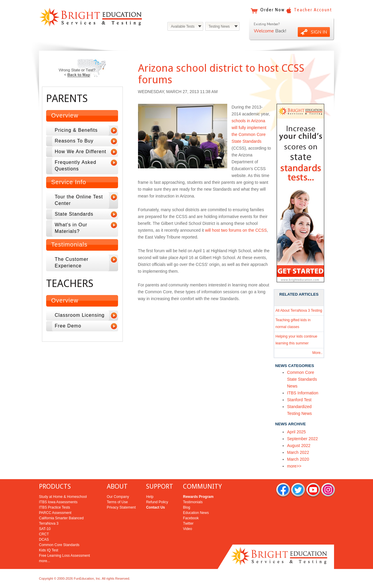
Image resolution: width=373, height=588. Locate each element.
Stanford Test (299, 400)
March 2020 (298, 459)
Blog (186, 507)
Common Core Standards (59, 545)
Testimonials (69, 244)
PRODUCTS (55, 486)
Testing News (219, 26)
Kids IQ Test (48, 550)
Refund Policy (157, 502)
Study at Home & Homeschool (63, 497)
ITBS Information (303, 393)
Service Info (69, 182)
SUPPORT (160, 486)
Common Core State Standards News (302, 379)
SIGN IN (319, 32)
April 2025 (296, 432)
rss (328, 490)
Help (150, 497)
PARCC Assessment (55, 513)
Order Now (272, 10)
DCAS (44, 540)
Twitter (188, 523)
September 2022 (303, 439)
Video (187, 529)
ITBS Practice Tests (54, 507)
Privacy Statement (121, 507)
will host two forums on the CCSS (236, 230)
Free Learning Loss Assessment (64, 556)
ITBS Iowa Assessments (58, 502)
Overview (65, 115)
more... (44, 561)
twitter (298, 490)
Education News (196, 513)
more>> (294, 466)
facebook (283, 490)
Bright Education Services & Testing (91, 17)
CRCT (44, 534)
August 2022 (299, 446)
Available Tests (183, 26)
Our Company (118, 497)
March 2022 (298, 452)
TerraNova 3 (49, 523)
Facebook (191, 518)
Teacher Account (313, 10)
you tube (313, 490)
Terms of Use (117, 502)
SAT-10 (45, 529)
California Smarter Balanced (61, 518)
